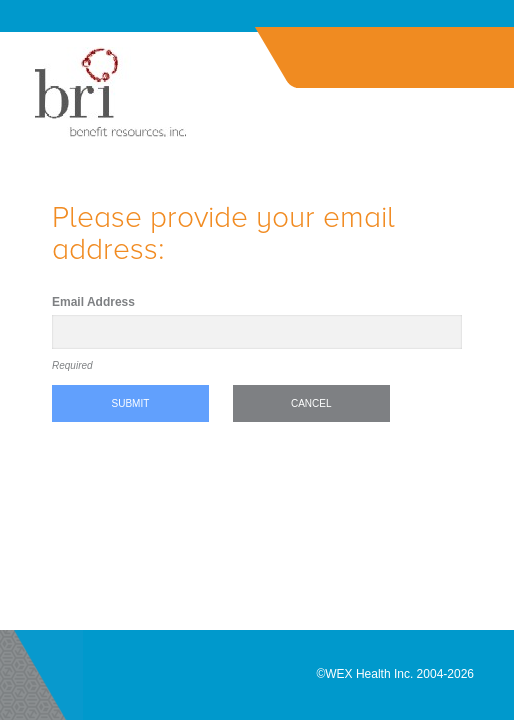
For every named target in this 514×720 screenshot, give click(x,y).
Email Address (93, 302)
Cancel (311, 403)
